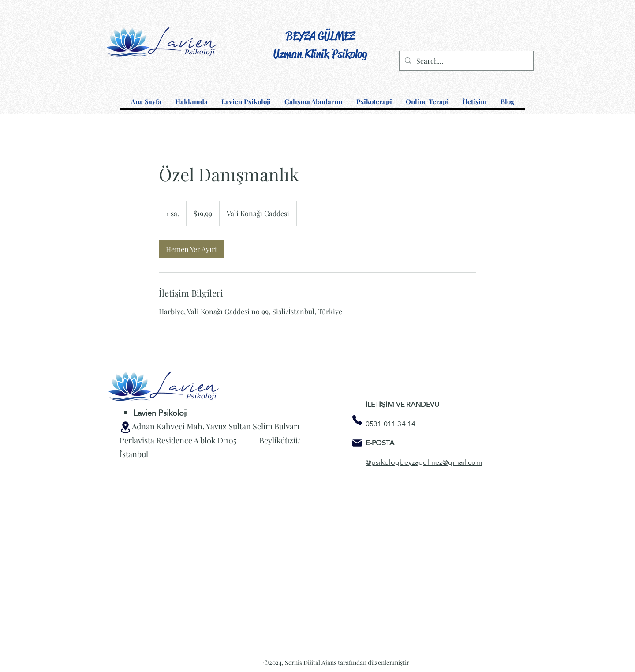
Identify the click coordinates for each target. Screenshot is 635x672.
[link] (192, 249)
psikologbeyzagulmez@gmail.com (427, 462)
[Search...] (465, 61)
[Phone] (357, 420)
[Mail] (357, 443)
